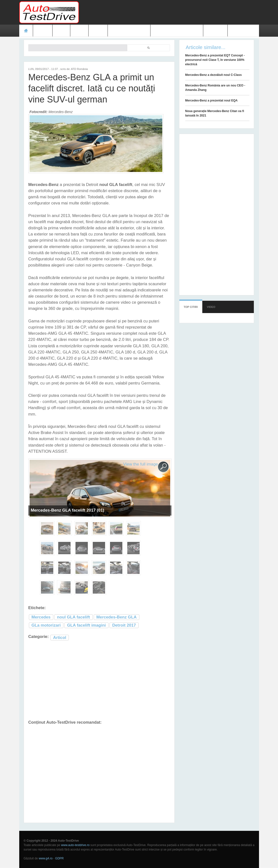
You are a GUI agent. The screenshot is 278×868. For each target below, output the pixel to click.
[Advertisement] (169, 12)
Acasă (26, 31)
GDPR (60, 858)
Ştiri (61, 31)
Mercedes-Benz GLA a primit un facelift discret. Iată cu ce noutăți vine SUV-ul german (92, 88)
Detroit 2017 (124, 625)
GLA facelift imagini (86, 625)
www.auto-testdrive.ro (75, 845)
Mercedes (41, 617)
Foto (79, 31)
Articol (60, 638)
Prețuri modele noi (129, 31)
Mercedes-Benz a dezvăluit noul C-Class (213, 75)
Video (98, 31)
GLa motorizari (46, 625)
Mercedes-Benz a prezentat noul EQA (212, 100)
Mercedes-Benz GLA (117, 617)
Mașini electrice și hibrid (177, 31)
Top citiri (191, 307)
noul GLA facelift (74, 617)
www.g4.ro (46, 858)
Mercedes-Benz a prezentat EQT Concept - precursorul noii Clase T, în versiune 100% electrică (215, 60)
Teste (43, 31)
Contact (215, 31)
